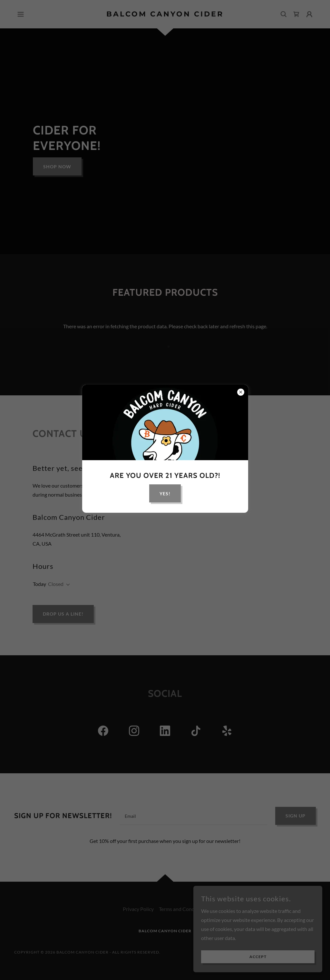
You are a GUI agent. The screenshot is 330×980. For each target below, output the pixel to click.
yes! (165, 494)
